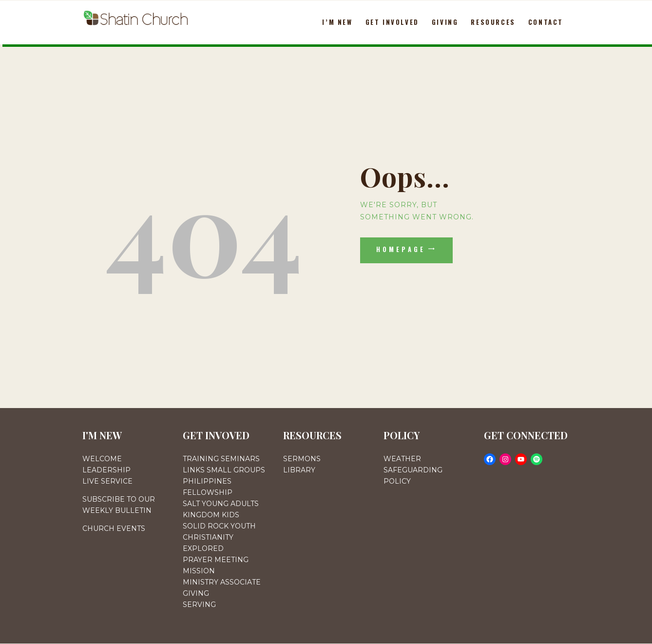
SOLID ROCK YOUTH (219, 526)
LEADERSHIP (106, 470)
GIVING (196, 593)
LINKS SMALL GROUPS (224, 470)
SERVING (199, 605)
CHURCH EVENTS (114, 528)
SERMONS (302, 459)
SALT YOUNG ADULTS (221, 504)
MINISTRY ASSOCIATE (222, 582)
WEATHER (402, 459)
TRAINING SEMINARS (221, 459)
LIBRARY (299, 470)
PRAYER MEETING (216, 560)
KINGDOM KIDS (211, 515)
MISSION (199, 571)
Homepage (401, 249)
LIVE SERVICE (107, 481)
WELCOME (102, 459)
